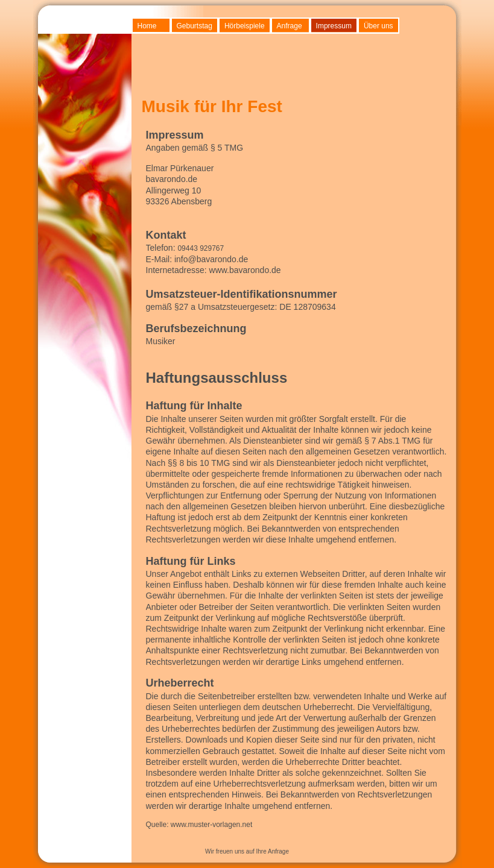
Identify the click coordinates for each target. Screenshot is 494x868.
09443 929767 (201, 248)
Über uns (378, 26)
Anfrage (290, 26)
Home (147, 26)
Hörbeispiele (245, 26)
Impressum (334, 26)
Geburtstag (195, 26)
